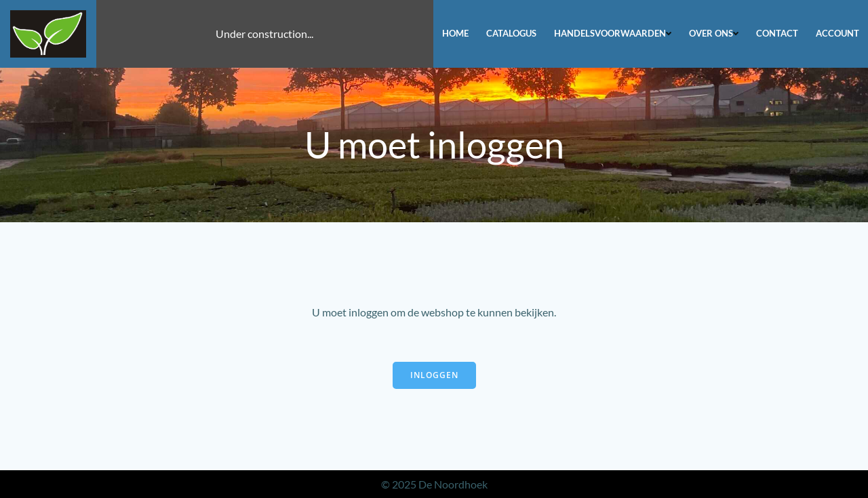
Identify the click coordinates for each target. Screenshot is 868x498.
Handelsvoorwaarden (613, 33)
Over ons (714, 33)
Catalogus (511, 33)
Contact (777, 33)
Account (837, 33)
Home (455, 33)
